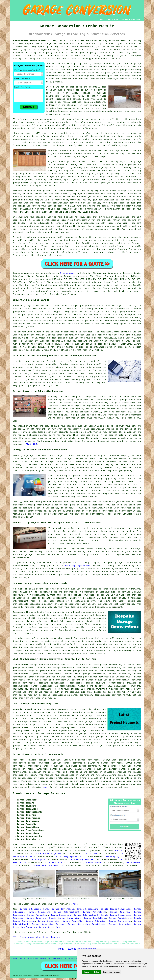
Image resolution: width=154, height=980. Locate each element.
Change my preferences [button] (111, 972)
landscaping (113, 857)
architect (79, 133)
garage (138, 162)
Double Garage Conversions (65, 918)
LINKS (109, 19)
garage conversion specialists (48, 665)
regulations (121, 150)
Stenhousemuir (68, 273)
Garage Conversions (120, 921)
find (22, 760)
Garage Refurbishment (67, 912)
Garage (16, 273)
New (21, 958)
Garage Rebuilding (39, 912)
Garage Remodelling (87, 909)
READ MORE (31, 444)
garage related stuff (47, 692)
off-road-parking (55, 122)
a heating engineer (83, 860)
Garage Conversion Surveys (48, 924)
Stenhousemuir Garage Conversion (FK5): (36, 41)
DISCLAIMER (136, 19)
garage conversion (74, 67)
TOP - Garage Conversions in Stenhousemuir (37, 937)
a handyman (38, 860)
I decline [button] (96, 972)
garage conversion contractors (81, 282)
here (45, 787)
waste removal (134, 863)
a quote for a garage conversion (46, 740)
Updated (43, 958)
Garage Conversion (49, 921)
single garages (94, 174)
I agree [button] (87, 972)
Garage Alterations (95, 912)
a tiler (119, 850)
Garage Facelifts (72, 921)
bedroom (50, 105)
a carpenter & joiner (48, 853)
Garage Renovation (38, 915)
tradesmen (133, 866)
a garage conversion (50, 781)
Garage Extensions (30, 909)
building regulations (78, 566)
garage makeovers (47, 288)
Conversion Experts (56, 958)
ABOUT (116, 19)
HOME (102, 19)
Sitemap (14, 958)
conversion (50, 119)
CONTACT (125, 19)
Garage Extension (96, 921)
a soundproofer (94, 863)
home (121, 844)
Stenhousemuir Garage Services (39, 794)
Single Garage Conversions (59, 909)
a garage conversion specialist (49, 850)
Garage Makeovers (120, 912)
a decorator (56, 863)
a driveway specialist (69, 857)
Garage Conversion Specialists (87, 924)
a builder (92, 853)
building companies (115, 772)
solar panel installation (49, 866)
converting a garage (91, 737)
